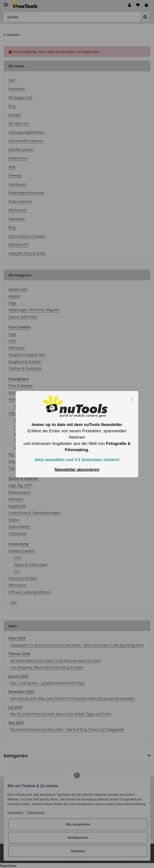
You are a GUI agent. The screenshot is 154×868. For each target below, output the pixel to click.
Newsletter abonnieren (77, 470)
